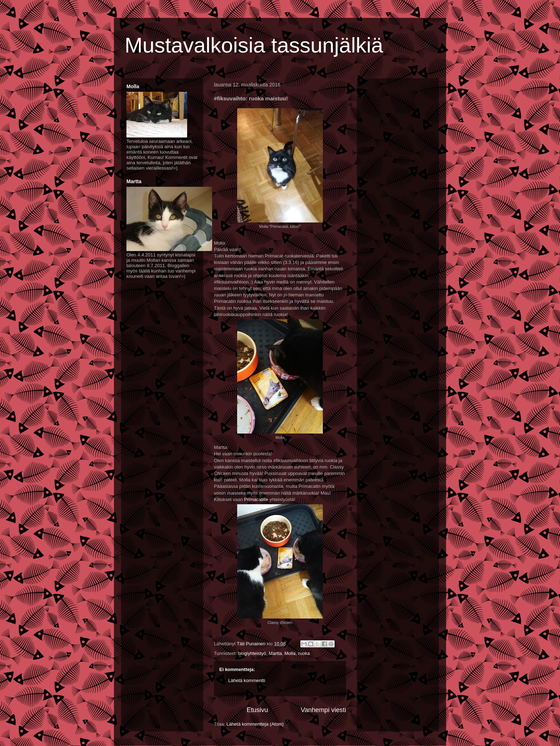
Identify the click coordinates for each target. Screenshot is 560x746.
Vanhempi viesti (323, 710)
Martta (275, 653)
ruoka (304, 653)
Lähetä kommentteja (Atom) (255, 724)
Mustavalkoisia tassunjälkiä (254, 45)
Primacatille (256, 499)
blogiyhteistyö (252, 653)
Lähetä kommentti (247, 680)
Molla (290, 653)
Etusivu (257, 710)
